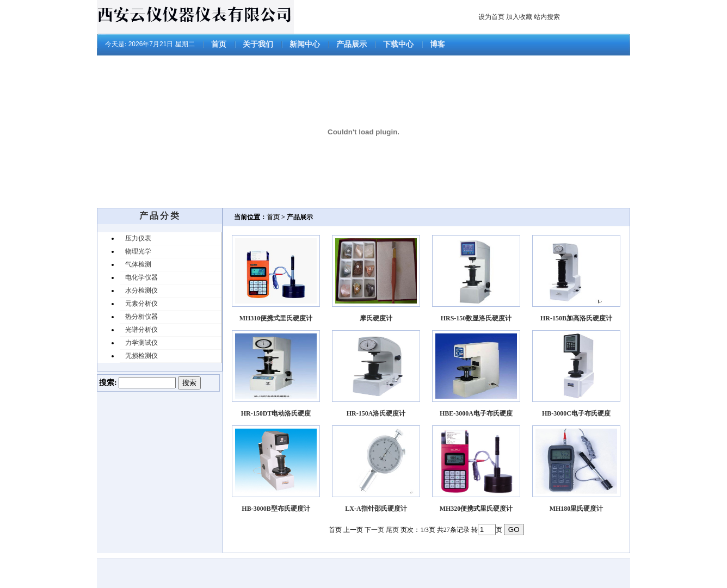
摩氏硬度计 (376, 318)
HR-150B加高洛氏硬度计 (576, 318)
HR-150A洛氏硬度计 (376, 413)
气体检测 (138, 264)
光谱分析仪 (141, 330)
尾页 (392, 530)
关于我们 (258, 44)
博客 (438, 44)
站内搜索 (547, 17)
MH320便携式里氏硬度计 (476, 509)
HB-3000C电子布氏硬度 (576, 413)
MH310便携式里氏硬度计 (276, 318)
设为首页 (491, 17)
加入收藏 (519, 17)
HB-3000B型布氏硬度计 (276, 509)
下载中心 (398, 44)
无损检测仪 (141, 356)
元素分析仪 (141, 304)
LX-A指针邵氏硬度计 (376, 509)
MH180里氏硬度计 (577, 509)
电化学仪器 (141, 277)
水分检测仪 (141, 290)
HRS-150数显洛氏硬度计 (476, 318)
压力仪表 (138, 238)
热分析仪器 (141, 317)
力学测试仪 (141, 343)
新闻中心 (305, 44)
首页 (219, 44)
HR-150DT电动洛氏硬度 (276, 413)
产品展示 (352, 44)
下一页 (374, 530)
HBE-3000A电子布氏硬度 (476, 413)
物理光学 (138, 251)
